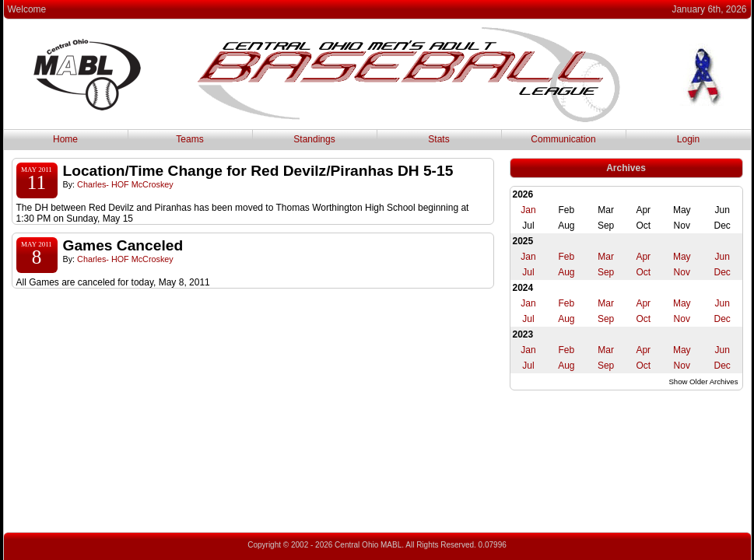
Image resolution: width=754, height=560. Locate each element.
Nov (682, 272)
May (682, 257)
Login (688, 139)
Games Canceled (123, 245)
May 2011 (37, 170)
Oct (643, 272)
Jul (528, 272)
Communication (563, 139)
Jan (528, 210)
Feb (567, 257)
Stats (438, 139)
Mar (606, 257)
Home (65, 139)
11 (37, 182)
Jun (722, 257)
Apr (643, 257)
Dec (722, 272)
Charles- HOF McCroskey (125, 184)
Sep (606, 272)
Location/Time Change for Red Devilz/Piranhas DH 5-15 (258, 171)
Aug (566, 272)
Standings (314, 139)
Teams (189, 139)
